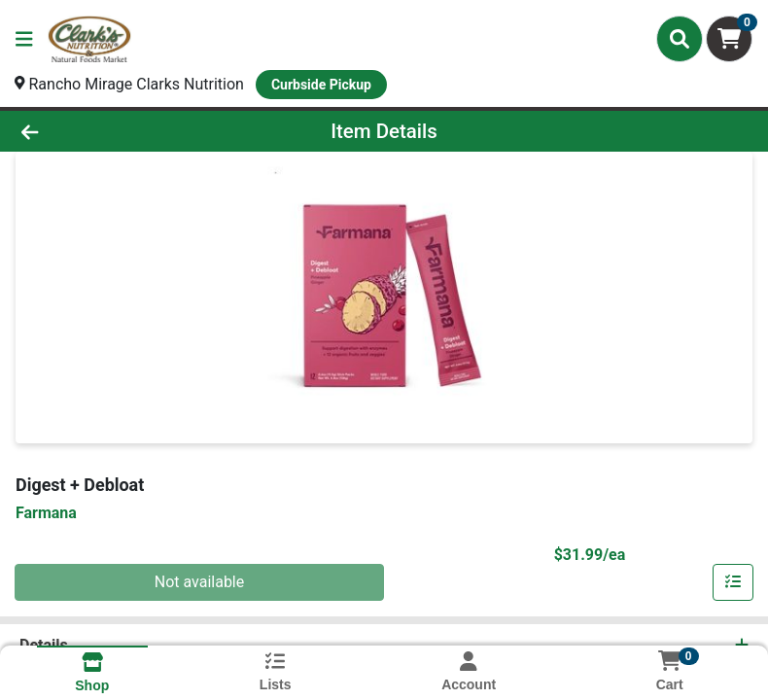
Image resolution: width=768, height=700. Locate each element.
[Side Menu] (24, 39)
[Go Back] (108, 131)
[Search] (680, 39)
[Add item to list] (733, 582)
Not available (200, 582)
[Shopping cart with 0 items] (729, 39)
